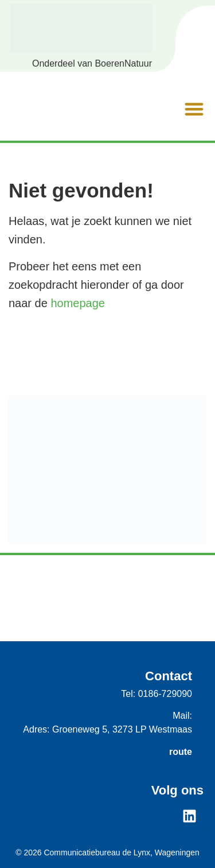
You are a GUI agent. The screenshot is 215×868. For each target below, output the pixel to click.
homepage (78, 303)
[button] (195, 111)
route (181, 752)
